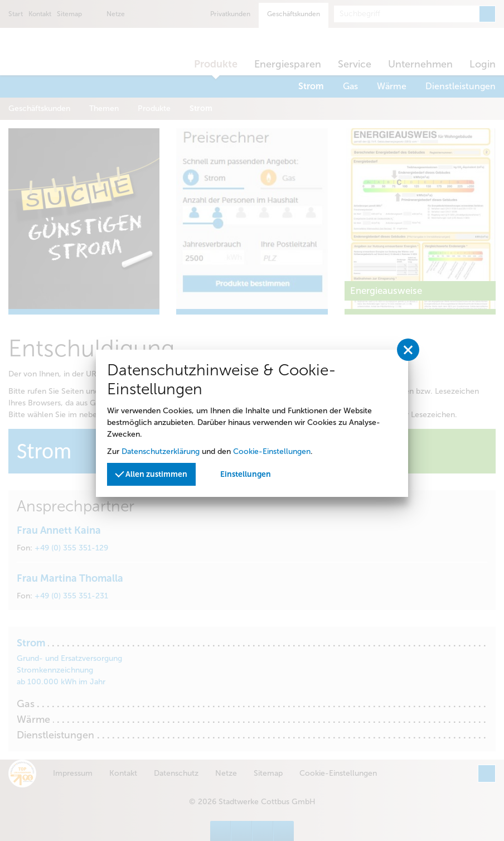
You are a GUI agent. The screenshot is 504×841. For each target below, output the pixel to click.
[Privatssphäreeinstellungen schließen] (408, 350)
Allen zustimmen (151, 473)
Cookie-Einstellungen (272, 451)
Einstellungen (246, 474)
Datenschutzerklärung (161, 451)
